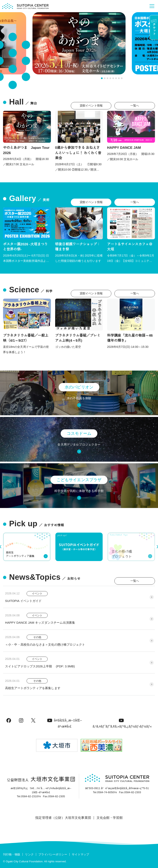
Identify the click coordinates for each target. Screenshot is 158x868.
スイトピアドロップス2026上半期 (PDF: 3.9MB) (40, 666)
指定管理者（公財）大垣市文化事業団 (63, 818)
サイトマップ (80, 854)
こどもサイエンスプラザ (79, 480)
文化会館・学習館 (110, 818)
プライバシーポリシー (53, 854)
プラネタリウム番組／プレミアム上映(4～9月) (78, 338)
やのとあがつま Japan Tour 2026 (26, 150)
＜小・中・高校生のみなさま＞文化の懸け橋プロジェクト (45, 644)
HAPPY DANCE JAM (124, 148)
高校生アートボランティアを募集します (33, 688)
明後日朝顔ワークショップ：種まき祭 (78, 247)
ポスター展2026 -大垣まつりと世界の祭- (25, 247)
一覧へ (135, 106)
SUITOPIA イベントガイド (23, 601)
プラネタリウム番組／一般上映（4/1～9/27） (26, 338)
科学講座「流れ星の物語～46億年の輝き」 (130, 338)
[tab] (102, 78)
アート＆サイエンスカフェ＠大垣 (130, 247)
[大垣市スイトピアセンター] (25, 6)
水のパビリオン (79, 387)
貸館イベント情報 (91, 106)
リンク (29, 854)
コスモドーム (79, 433)
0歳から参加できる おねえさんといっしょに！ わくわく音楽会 (78, 153)
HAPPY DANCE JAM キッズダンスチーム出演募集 (40, 623)
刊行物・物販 (12, 854)
